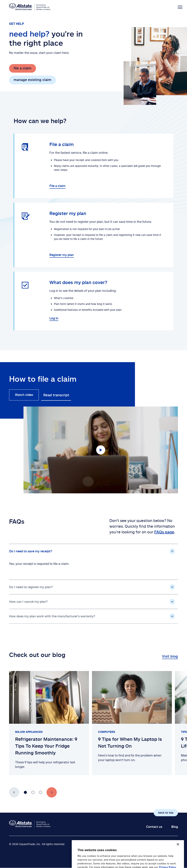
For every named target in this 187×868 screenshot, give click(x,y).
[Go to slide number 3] (41, 792)
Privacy (167, 844)
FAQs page (164, 532)
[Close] (178, 853)
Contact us (154, 827)
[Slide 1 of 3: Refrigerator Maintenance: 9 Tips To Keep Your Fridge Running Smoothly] (49, 723)
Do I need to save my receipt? (31, 551)
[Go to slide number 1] (25, 792)
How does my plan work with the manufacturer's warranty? (52, 616)
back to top (166, 813)
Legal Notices (143, 844)
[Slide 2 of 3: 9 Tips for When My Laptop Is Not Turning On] (132, 723)
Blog (175, 827)
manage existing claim (32, 80)
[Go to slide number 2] (33, 792)
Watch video (24, 395)
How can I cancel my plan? (28, 602)
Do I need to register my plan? (31, 587)
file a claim (23, 68)
